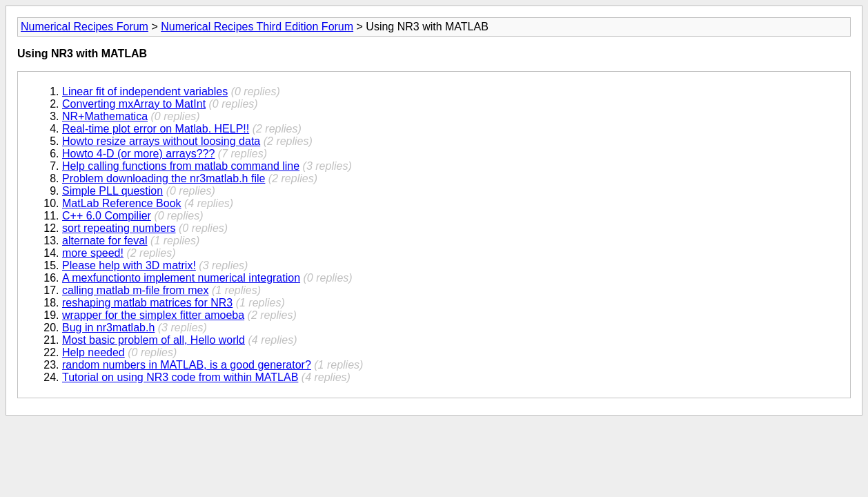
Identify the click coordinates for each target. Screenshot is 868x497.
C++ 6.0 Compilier (107, 216)
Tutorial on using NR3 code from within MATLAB (180, 377)
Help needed (93, 352)
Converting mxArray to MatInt (134, 104)
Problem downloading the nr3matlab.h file (164, 178)
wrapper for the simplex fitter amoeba (153, 315)
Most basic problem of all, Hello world (154, 340)
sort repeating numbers (119, 228)
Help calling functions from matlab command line (181, 166)
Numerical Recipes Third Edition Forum (257, 27)
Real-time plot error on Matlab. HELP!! (156, 129)
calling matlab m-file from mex (136, 290)
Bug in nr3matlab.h (108, 328)
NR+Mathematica (105, 116)
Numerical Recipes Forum (85, 27)
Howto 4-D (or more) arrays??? (138, 154)
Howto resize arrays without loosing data (161, 141)
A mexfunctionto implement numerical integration (181, 278)
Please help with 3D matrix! (129, 265)
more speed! (93, 253)
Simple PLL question (112, 191)
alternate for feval (105, 241)
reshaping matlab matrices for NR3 (147, 303)
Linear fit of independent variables (145, 91)
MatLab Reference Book (122, 203)
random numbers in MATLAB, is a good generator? (187, 365)
